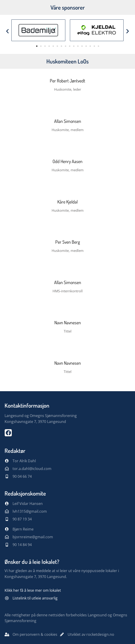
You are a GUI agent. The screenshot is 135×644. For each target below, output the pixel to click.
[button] (7, 31)
